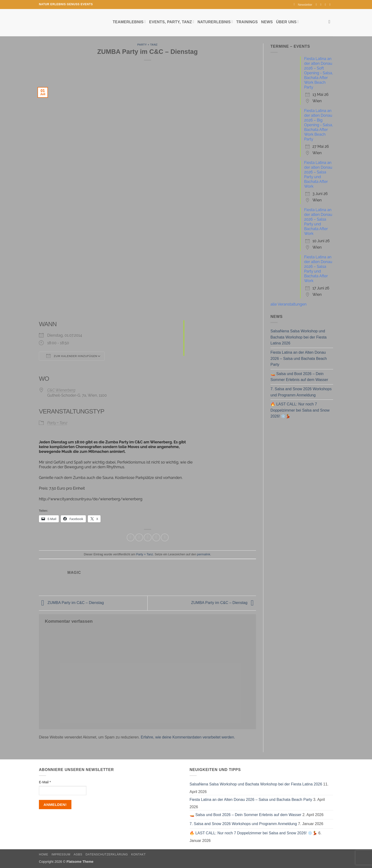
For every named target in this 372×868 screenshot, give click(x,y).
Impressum (61, 854)
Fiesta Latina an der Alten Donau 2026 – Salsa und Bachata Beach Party (299, 358)
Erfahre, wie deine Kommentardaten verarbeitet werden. (188, 737)
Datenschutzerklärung (107, 854)
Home (44, 854)
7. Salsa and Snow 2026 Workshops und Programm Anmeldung (301, 392)
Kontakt (138, 854)
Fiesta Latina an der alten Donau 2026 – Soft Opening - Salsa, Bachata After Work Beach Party (319, 73)
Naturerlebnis (215, 22)
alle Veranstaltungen (288, 304)
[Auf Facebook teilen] (131, 537)
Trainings (247, 22)
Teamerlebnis (129, 22)
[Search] (331, 22)
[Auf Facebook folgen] (317, 5)
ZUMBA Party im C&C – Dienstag (71, 603)
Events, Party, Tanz (172, 22)
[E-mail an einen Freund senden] (148, 537)
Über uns (287, 22)
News (267, 22)
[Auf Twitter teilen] (139, 537)
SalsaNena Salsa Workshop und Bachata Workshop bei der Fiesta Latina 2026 (298, 337)
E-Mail (45, 782)
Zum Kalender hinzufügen (72, 356)
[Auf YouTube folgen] (331, 5)
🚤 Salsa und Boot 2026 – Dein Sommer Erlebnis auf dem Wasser (299, 377)
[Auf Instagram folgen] (322, 5)
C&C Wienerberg (61, 390)
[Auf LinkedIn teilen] (165, 537)
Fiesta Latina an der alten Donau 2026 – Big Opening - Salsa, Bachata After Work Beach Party (319, 125)
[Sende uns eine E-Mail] (326, 5)
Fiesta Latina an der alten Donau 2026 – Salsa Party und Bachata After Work (318, 174)
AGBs (78, 854)
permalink (204, 554)
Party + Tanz (147, 45)
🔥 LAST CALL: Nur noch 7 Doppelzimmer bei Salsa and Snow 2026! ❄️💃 (300, 410)
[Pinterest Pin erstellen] (156, 537)
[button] (303, 5)
